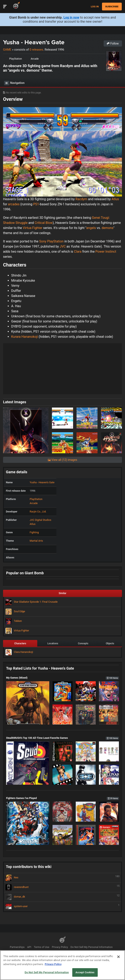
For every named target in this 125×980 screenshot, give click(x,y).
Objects (110, 643)
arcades (14, 204)
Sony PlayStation (52, 241)
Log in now (71, 17)
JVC (63, 246)
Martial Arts (36, 541)
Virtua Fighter (33, 228)
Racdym (81, 199)
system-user (62, 907)
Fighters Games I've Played (62, 798)
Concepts (83, 643)
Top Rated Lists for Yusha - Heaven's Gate (40, 668)
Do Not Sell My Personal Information (92, 947)
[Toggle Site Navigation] (5, 7)
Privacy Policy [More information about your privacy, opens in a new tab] (53, 974)
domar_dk (62, 897)
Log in (95, 7)
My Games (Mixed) (62, 678)
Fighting (34, 532)
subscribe (112, 7)
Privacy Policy (60, 947)
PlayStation (16, 59)
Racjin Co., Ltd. (38, 512)
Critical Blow (44, 223)
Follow (113, 43)
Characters (20, 643)
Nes (62, 878)
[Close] (118, 967)
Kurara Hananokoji (25, 337)
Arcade (35, 59)
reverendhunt (62, 887)
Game (7, 50)
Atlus (115, 199)
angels (91, 228)
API (29, 947)
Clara (78, 252)
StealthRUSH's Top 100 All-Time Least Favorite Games (62, 738)
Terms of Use (42, 947)
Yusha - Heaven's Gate (34, 42)
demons (107, 228)
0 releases (36, 50)
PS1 (36, 204)
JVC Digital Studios (41, 520)
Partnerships (17, 947)
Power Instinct (106, 252)
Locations (53, 643)
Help (47, 953)
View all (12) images (62, 460)
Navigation (14, 83)
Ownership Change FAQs (67, 953)
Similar (62, 593)
